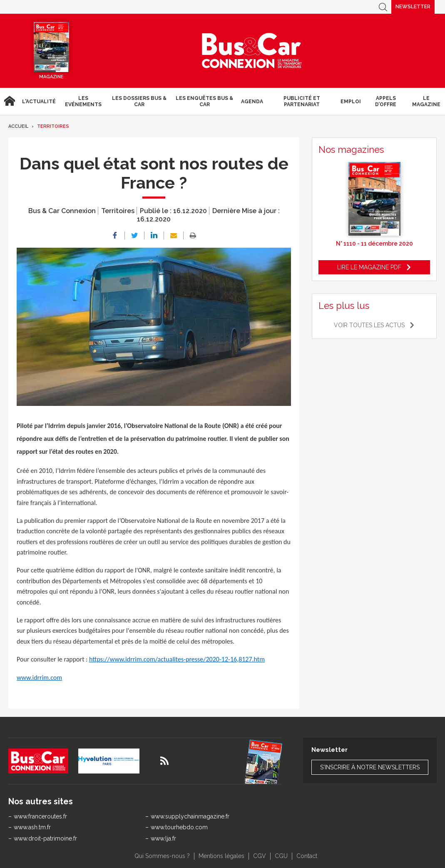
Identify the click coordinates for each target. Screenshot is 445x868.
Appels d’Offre (386, 101)
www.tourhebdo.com (179, 827)
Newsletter (413, 7)
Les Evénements (83, 101)
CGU (281, 856)
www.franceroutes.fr (40, 816)
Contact (307, 856)
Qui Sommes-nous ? (162, 856)
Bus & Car (252, 51)
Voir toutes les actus (369, 325)
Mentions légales (221, 856)
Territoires (53, 126)
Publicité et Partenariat (302, 101)
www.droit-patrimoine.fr (45, 838)
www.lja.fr (163, 838)
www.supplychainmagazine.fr (190, 816)
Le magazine (426, 101)
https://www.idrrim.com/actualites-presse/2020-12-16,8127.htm (177, 659)
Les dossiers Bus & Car (139, 101)
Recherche (383, 7)
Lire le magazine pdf (369, 267)
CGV (260, 856)
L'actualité (39, 102)
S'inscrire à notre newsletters (370, 767)
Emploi (351, 102)
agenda (252, 102)
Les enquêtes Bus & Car (204, 101)
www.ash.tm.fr (32, 827)
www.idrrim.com (39, 678)
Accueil (9, 101)
